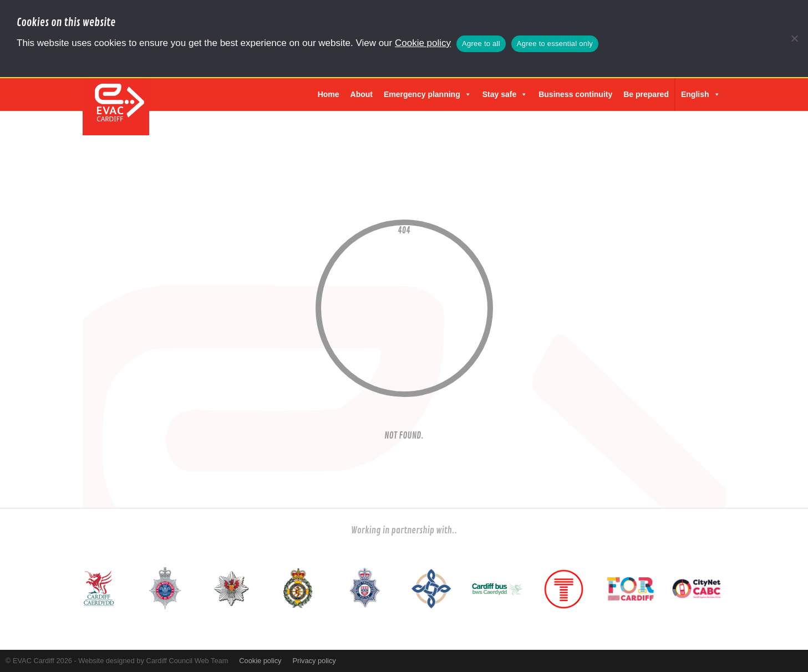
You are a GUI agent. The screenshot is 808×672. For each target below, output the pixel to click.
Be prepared (646, 94)
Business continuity (575, 94)
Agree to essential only (555, 44)
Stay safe (505, 94)
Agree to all (481, 44)
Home (329, 94)
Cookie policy (423, 43)
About (362, 94)
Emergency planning (428, 94)
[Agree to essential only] (794, 38)
